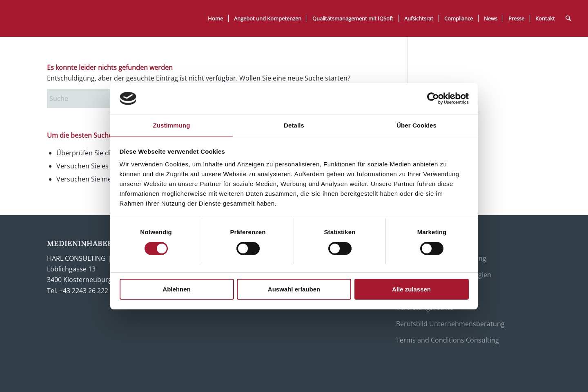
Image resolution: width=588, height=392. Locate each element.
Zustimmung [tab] (172, 125)
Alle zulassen (411, 289)
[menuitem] (215, 18)
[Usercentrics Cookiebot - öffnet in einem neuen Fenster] (433, 99)
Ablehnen (176, 289)
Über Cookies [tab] (416, 125)
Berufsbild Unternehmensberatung (450, 324)
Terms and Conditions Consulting (448, 340)
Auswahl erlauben (294, 289)
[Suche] (568, 18)
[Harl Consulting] (73, 18)
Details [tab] (294, 125)
